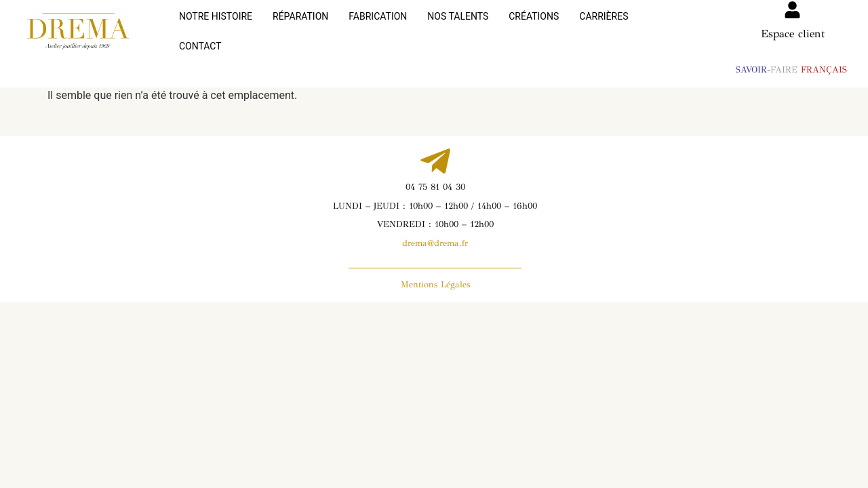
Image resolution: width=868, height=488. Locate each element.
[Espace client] (792, 10)
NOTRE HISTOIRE (216, 26)
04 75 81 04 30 (435, 177)
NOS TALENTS (458, 26)
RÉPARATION (300, 26)
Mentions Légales (435, 274)
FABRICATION (378, 26)
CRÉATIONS (534, 26)
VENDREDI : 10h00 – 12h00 (435, 214)
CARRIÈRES (604, 26)
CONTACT (670, 26)
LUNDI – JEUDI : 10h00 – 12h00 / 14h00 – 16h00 (435, 196)
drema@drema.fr (435, 233)
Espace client (793, 34)
